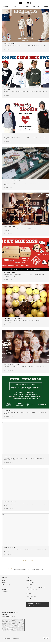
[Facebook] (44, 638)
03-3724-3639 (31, 606)
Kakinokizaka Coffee (7, 585)
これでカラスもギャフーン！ (10, 502)
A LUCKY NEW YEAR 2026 (10, 273)
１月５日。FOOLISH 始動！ (10, 227)
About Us (5, 6)
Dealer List (36, 6)
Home (4, 581)
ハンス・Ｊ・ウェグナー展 (10, 548)
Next (33, 560)
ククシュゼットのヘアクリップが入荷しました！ (14, 181)
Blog (15, 6)
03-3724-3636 (33, 596)
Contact (46, 6)
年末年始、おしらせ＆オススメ (11, 410)
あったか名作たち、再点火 (10, 135)
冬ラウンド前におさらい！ (10, 456)
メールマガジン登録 (12, 568)
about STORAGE (6, 583)
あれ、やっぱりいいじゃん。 (10, 89)
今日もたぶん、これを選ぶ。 (10, 44)
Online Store (5, 592)
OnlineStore (26, 6)
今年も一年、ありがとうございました (12, 365)
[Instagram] (47, 638)
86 (26, 561)
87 (28, 561)
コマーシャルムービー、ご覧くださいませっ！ (14, 319)
